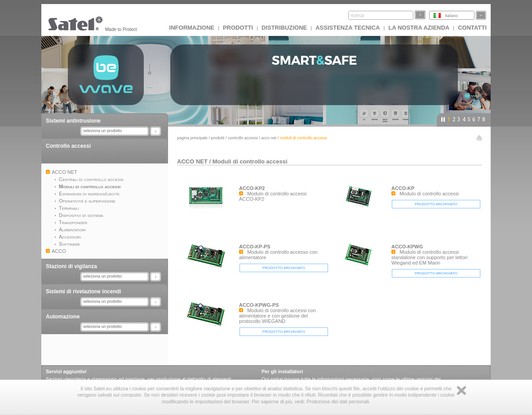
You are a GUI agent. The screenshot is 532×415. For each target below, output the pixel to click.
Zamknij (461, 391)
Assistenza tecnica (348, 28)
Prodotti (238, 28)
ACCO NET (269, 138)
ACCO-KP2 (252, 188)
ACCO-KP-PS (255, 247)
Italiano (451, 16)
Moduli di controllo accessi (250, 161)
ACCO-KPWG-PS (259, 305)
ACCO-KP (403, 188)
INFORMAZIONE (192, 28)
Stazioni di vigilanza (71, 266)
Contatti (472, 28)
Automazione (63, 317)
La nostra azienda (419, 28)
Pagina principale (192, 138)
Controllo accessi (68, 146)
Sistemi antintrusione (73, 121)
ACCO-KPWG (407, 247)
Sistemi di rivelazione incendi (83, 291)
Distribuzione (284, 28)
